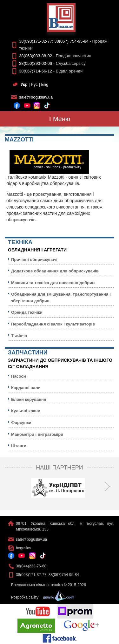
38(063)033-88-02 (36, 56)
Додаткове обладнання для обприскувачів (55, 271)
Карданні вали (26, 388)
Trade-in (19, 336)
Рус (34, 84)
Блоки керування (29, 399)
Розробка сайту (41, 597)
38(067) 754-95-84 (71, 41)
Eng (45, 84)
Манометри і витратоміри (37, 434)
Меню (60, 119)
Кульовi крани (26, 411)
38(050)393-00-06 (36, 63)
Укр (24, 84)
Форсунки (21, 423)
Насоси (19, 376)
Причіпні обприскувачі (34, 260)
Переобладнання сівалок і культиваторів (53, 324)
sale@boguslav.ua (36, 97)
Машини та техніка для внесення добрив (53, 283)
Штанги (19, 446)
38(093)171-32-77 (36, 41)
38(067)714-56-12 (36, 71)
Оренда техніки (27, 312)
